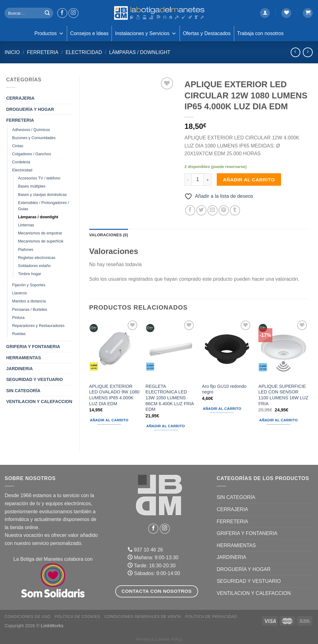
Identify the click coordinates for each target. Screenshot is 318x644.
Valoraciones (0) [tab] (109, 235)
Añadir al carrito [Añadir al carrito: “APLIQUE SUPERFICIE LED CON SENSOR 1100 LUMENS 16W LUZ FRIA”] (279, 420)
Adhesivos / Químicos (31, 130)
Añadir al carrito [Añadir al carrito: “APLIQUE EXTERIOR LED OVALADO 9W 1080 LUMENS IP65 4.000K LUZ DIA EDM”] (109, 420)
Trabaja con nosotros (261, 33)
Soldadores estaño (34, 266)
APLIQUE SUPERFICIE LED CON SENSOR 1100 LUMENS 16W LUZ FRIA (283, 395)
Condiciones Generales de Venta (143, 617)
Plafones (26, 250)
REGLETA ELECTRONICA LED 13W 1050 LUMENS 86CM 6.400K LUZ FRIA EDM (170, 398)
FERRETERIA (43, 52)
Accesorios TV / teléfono (39, 178)
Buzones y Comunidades (34, 138)
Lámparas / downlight (140, 52)
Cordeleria (21, 162)
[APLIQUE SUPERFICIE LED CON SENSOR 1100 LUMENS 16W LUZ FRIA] (284, 349)
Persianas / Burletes (30, 310)
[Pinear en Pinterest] (224, 210)
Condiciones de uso (28, 617)
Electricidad (84, 52)
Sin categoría (23, 391)
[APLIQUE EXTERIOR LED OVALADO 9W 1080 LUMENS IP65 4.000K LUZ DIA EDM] (114, 349)
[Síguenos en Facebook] (62, 13)
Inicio (12, 52)
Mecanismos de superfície (41, 241)
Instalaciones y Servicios (145, 34)
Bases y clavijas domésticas (42, 195)
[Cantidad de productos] (198, 179)
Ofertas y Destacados (207, 33)
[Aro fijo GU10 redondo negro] (227, 349)
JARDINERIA (20, 369)
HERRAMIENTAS (24, 358)
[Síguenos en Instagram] (73, 13)
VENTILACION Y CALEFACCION (39, 401)
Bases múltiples (32, 186)
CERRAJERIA (20, 98)
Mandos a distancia (29, 301)
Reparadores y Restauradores (38, 326)
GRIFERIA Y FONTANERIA (33, 347)
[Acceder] (265, 13)
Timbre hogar (30, 274)
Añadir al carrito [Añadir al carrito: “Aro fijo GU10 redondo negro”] (222, 409)
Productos (49, 34)
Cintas (18, 146)
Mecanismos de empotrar (40, 233)
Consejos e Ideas (89, 33)
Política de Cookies (77, 617)
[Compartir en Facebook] (190, 210)
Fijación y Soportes (29, 285)
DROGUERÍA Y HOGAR (30, 109)
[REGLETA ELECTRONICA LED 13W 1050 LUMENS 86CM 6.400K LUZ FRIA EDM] (171, 349)
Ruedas (19, 334)
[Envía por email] (213, 210)
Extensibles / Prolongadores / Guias (43, 206)
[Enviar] (47, 13)
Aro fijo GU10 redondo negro (224, 389)
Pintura (18, 318)
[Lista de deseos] (286, 13)
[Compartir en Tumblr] (235, 210)
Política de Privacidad (211, 617)
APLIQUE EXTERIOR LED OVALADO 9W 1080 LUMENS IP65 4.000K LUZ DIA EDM (114, 395)
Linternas (26, 225)
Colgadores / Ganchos (32, 154)
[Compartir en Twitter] (201, 210)
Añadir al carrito (249, 180)
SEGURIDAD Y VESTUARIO (34, 379)
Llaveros (20, 293)
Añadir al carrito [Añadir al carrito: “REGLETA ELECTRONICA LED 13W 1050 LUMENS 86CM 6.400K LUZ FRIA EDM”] (166, 426)
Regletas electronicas (37, 258)
